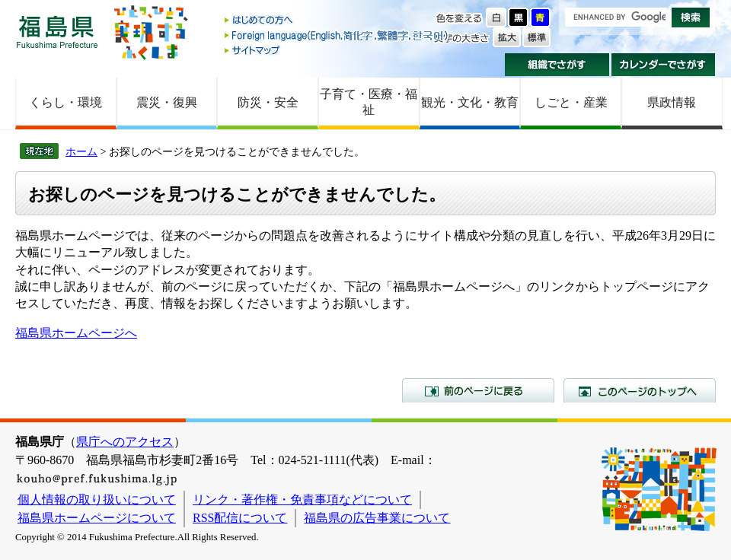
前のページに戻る (478, 390)
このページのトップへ (640, 390)
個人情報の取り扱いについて (97, 500)
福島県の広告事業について (377, 518)
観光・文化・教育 (470, 102)
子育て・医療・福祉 (369, 102)
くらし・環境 (65, 102)
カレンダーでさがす (664, 65)
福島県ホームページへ (76, 333)
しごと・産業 (571, 102)
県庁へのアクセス (125, 442)
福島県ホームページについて (97, 518)
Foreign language (337, 35)
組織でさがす (557, 65)
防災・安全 (268, 102)
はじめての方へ (337, 21)
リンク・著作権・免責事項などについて (302, 500)
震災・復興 (167, 102)
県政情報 (672, 102)
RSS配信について (240, 518)
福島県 (57, 32)
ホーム (81, 151)
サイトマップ (337, 50)
